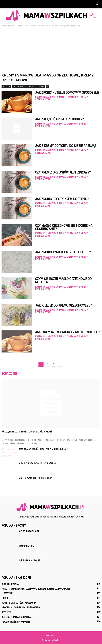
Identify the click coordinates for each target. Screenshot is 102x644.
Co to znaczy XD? (29, 531)
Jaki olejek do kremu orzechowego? (64, 305)
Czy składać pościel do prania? (37, 464)
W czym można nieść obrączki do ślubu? (27, 431)
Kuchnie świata (10, 584)
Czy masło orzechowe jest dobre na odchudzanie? (64, 227)
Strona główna (8, 26)
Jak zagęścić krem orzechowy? (59, 119)
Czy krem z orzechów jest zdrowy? (63, 172)
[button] (98, 4)
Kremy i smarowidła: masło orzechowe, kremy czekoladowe (61, 98)
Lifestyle (7, 593)
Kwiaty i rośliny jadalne (16, 622)
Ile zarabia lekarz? (30, 561)
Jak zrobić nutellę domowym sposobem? (67, 93)
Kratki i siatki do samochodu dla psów (28, 86)
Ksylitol (6, 612)
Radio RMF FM (27, 546)
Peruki (5, 598)
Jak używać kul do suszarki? (36, 478)
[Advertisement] (51, 50)
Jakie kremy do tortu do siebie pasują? (66, 146)
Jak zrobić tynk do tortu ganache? (63, 252)
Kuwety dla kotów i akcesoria (19, 603)
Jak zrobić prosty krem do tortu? (62, 199)
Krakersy (6, 86)
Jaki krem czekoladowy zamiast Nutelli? (68, 332)
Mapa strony (51, 635)
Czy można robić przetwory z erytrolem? (43, 449)
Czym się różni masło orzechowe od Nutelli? (63, 280)
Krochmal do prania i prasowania (21, 608)
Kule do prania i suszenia (16, 617)
